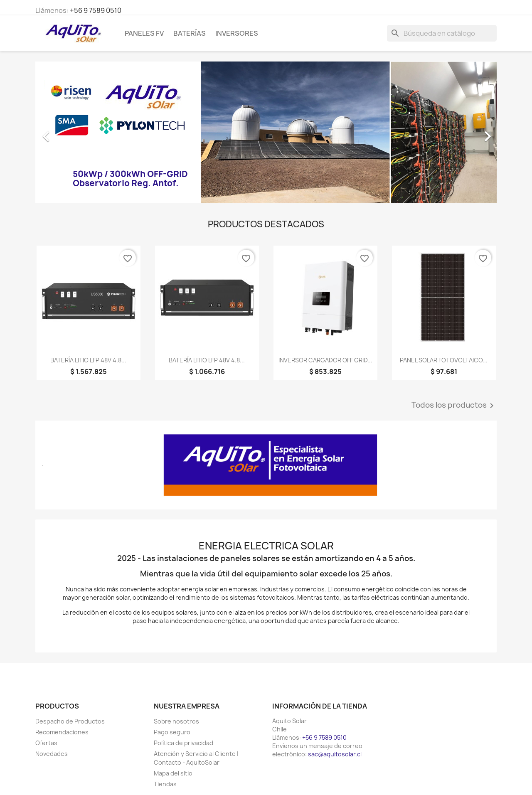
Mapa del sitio (173, 773)
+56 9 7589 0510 (96, 10)
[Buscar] (442, 33)
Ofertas (46, 743)
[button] (70, 132)
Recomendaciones (62, 732)
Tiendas (165, 784)
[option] (266, 132)
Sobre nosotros (176, 721)
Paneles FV (144, 33)
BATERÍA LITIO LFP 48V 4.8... (88, 360)
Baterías (190, 33)
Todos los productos (454, 406)
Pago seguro (172, 732)
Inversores (237, 33)
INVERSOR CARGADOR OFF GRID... (325, 360)
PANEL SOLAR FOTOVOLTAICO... (444, 360)
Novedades (52, 754)
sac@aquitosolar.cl (335, 754)
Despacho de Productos (70, 721)
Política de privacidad (183, 743)
